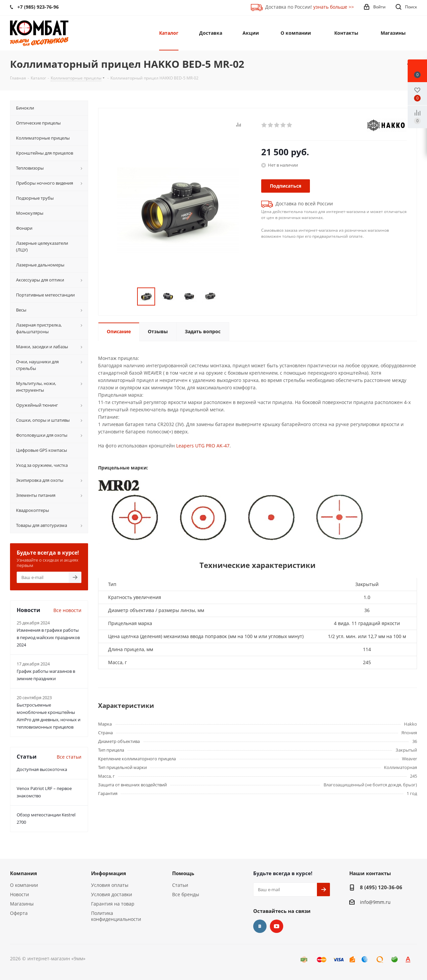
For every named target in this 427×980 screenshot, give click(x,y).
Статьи (180, 885)
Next (227, 297)
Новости (20, 894)
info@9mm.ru (375, 902)
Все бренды (186, 894)
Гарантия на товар (113, 904)
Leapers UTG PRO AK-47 (203, 446)
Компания (24, 873)
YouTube (277, 926)
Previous (129, 297)
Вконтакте (260, 926)
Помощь (183, 873)
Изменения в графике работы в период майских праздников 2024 (48, 637)
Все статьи (69, 757)
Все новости (67, 610)
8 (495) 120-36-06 (381, 887)
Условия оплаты (110, 885)
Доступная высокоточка (42, 769)
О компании (24, 885)
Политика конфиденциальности (116, 916)
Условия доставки (112, 894)
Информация (109, 873)
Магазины (22, 904)
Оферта (19, 913)
